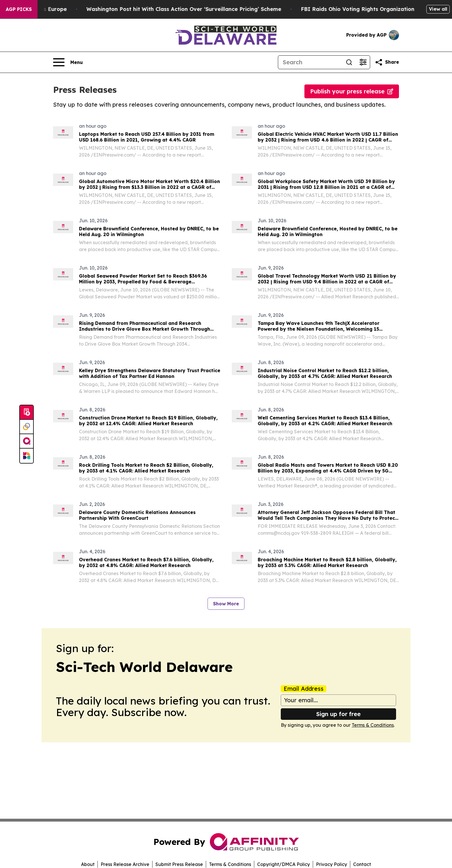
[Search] (310, 62)
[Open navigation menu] (68, 62)
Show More (226, 604)
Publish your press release (352, 91)
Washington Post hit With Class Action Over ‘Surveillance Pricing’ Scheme (191, 9)
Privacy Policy (332, 864)
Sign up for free (338, 714)
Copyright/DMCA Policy (284, 864)
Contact (362, 864)
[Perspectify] (27, 427)
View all (438, 9)
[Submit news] (27, 413)
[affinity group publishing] (27, 441)
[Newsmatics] (27, 456)
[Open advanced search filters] (363, 62)
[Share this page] (387, 62)
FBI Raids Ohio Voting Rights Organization (365, 9)
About (88, 864)
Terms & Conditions (373, 725)
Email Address (304, 689)
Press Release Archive (125, 864)
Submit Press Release (179, 864)
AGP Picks (19, 9)
